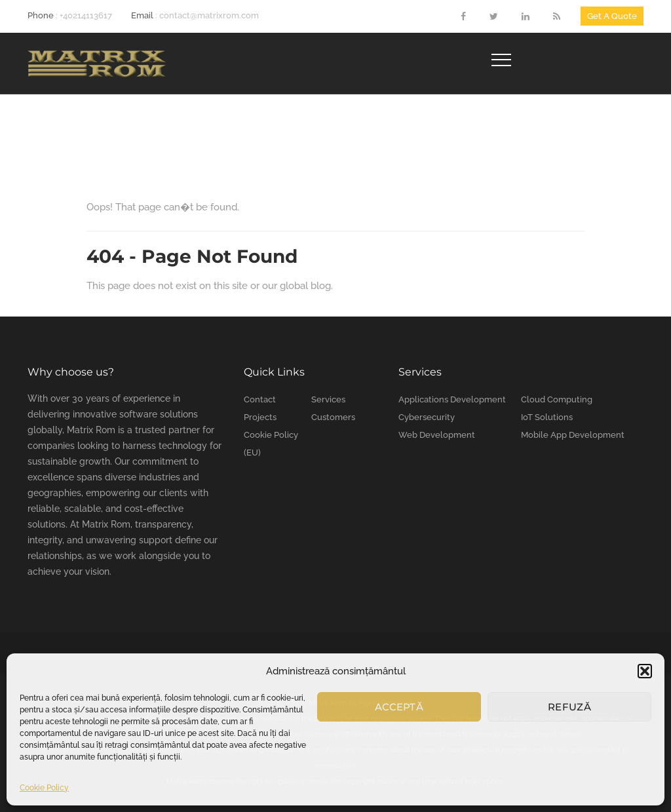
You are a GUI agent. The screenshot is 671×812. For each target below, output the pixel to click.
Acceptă (399, 707)
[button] (645, 671)
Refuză (569, 707)
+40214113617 (86, 15)
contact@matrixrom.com (209, 15)
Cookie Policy (44, 788)
